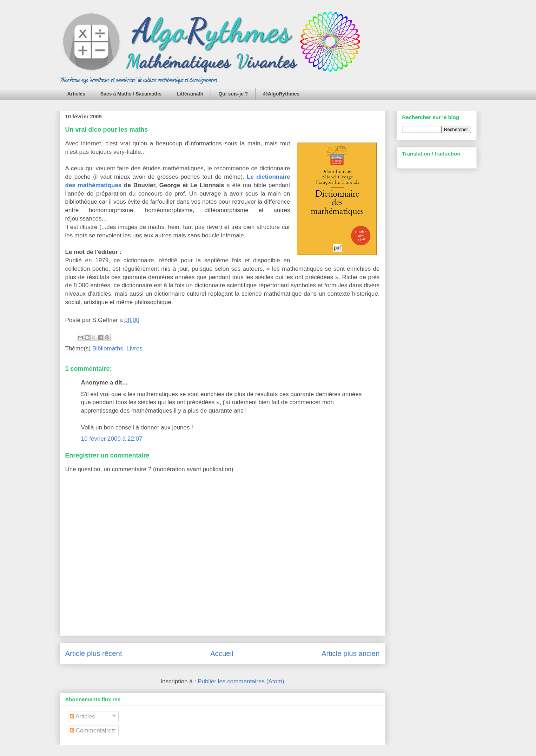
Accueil (222, 653)
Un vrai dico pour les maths (107, 130)
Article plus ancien (350, 653)
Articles (76, 94)
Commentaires (92, 731)
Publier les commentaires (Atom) (241, 681)
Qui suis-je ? (233, 94)
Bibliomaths (108, 349)
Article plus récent (94, 653)
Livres (134, 349)
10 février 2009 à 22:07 (112, 439)
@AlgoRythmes (281, 94)
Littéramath (190, 94)
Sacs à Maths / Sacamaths (131, 94)
